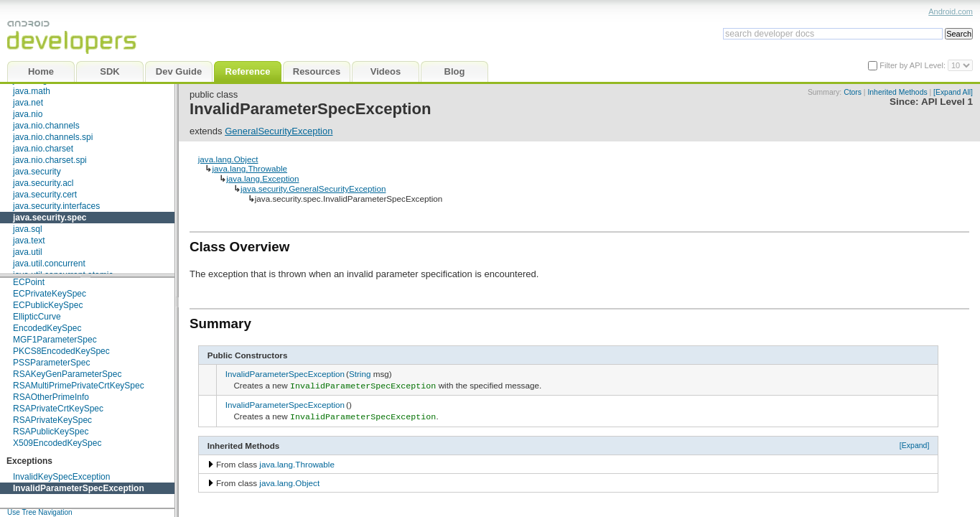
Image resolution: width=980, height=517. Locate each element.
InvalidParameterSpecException (79, 488)
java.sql (28, 229)
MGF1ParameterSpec (55, 340)
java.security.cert (45, 195)
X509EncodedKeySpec (57, 443)
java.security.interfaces (56, 206)
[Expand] (915, 442)
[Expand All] (953, 92)
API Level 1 (947, 102)
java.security (37, 172)
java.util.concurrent (49, 264)
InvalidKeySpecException (61, 477)
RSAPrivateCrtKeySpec (58, 409)
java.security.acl (43, 183)
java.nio (28, 114)
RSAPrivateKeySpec (52, 420)
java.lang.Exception (262, 178)
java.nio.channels (46, 126)
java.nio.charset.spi (50, 160)
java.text (29, 241)
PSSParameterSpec (51, 363)
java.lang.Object (228, 159)
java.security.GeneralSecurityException (313, 188)
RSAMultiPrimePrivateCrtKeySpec (79, 386)
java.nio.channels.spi (53, 137)
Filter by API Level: (914, 65)
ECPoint (29, 282)
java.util (28, 252)
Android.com (951, 11)
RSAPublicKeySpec (51, 432)
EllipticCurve (37, 317)
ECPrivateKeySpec (50, 294)
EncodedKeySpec (47, 328)
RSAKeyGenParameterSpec (67, 374)
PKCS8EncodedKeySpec (61, 351)
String (360, 374)
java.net (28, 103)
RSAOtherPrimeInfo (51, 397)
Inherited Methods (897, 92)
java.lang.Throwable (249, 168)
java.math (32, 91)
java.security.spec (50, 218)
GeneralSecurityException (279, 131)
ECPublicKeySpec (48, 305)
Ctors (853, 92)
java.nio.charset (43, 149)
